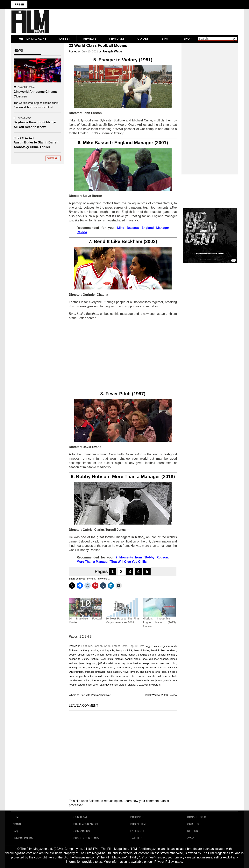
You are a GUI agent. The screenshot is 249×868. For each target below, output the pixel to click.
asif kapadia (107, 650)
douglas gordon (147, 655)
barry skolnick (124, 650)
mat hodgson (140, 668)
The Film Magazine (32, 38)
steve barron (138, 676)
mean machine (158, 668)
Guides (143, 38)
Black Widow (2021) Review (161, 695)
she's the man (113, 676)
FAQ (15, 831)
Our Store (195, 824)
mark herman (124, 668)
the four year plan (102, 680)
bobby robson (77, 655)
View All (53, 158)
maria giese (107, 668)
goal (145, 659)
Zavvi (191, 838)
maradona (93, 668)
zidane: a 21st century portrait (145, 685)
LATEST (65, 38)
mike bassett (114, 672)
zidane (123, 685)
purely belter (86, 676)
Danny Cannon (95, 655)
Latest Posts (120, 646)
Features (117, 38)
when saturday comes (105, 685)
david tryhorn (129, 655)
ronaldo (99, 676)
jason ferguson (88, 663)
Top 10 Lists (137, 646)
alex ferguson (162, 646)
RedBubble (195, 831)
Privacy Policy (23, 838)
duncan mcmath (167, 655)
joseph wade (150, 663)
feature (95, 659)
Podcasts (137, 817)
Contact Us (82, 831)
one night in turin (150, 672)
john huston (134, 663)
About (17, 824)
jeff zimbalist (106, 663)
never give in (131, 672)
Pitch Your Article (87, 824)
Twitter (136, 838)
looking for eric (77, 668)
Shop (187, 38)
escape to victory (79, 659)
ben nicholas (142, 650)
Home (16, 817)
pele (164, 672)
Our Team (80, 817)
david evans (112, 655)
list (175, 663)
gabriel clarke (133, 659)
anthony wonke (89, 650)
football (119, 659)
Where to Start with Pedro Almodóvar (90, 695)
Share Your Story (87, 838)
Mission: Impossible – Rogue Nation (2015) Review (159, 622)
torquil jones (85, 685)
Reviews (90, 38)
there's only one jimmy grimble (153, 680)
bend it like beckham (164, 650)
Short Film (138, 824)
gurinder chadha (159, 659)
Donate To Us (197, 817)
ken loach (165, 663)
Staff (166, 38)
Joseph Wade (112, 51)
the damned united (80, 680)
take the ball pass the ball (162, 676)
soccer (126, 676)
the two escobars (124, 680)
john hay (120, 663)
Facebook (137, 831)
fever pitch (107, 659)
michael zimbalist (95, 672)
